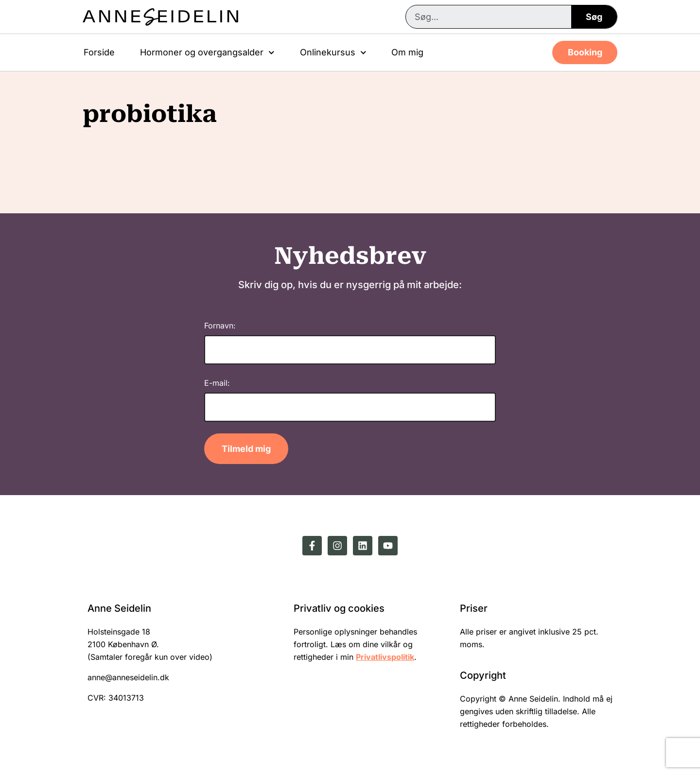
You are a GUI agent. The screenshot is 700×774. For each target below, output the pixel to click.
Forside (99, 52)
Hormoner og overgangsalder (207, 53)
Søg (594, 17)
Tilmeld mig (246, 449)
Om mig (407, 52)
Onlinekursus (333, 53)
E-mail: (217, 383)
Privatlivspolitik (385, 657)
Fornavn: (220, 326)
